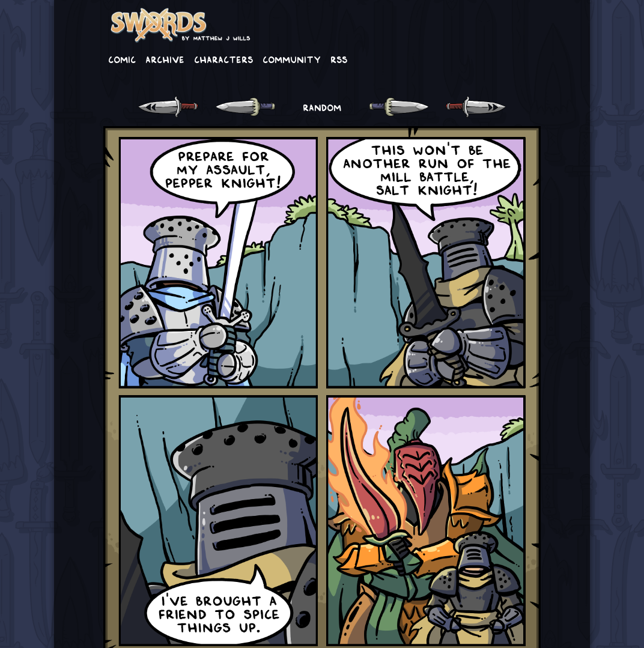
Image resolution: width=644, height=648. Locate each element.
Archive (165, 59)
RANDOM (322, 107)
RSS (339, 59)
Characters (223, 59)
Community (292, 59)
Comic (122, 59)
